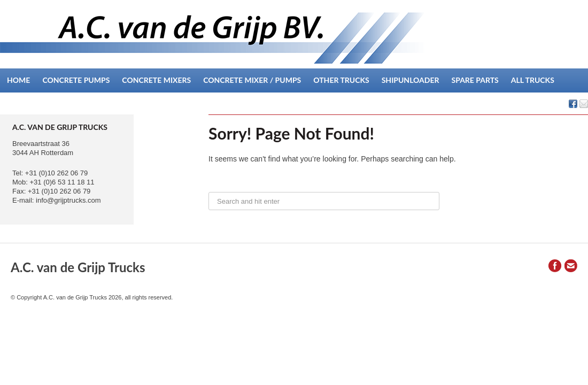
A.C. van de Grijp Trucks (78, 267)
